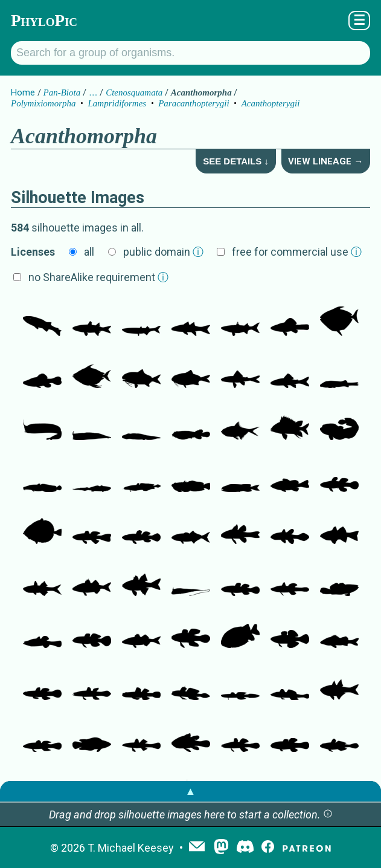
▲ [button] (191, 791)
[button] (328, 815)
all (89, 252)
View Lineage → (325, 161)
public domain (163, 252)
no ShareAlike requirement (98, 277)
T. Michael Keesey (131, 848)
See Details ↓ (236, 161)
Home (23, 92)
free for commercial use (297, 252)
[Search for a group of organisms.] (191, 53)
